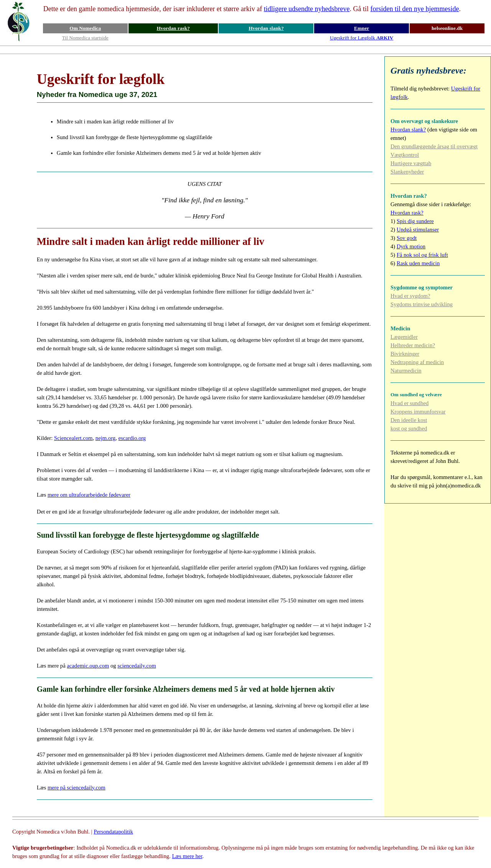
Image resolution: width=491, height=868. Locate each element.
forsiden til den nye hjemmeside (415, 9)
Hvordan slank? (266, 28)
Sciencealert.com (73, 438)
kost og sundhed (409, 428)
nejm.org (105, 438)
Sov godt (407, 238)
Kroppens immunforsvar (418, 412)
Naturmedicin (406, 371)
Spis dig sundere (415, 221)
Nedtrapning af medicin (417, 362)
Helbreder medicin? (413, 345)
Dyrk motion (411, 246)
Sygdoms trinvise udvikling (422, 304)
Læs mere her (187, 856)
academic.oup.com (88, 666)
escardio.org (132, 438)
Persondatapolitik (113, 832)
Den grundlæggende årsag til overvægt (434, 146)
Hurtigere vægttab (411, 163)
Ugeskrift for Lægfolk (362, 38)
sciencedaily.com (137, 666)
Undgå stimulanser (418, 230)
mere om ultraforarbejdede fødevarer (89, 495)
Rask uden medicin (418, 263)
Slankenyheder (407, 172)
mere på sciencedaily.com (77, 788)
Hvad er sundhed (409, 403)
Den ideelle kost (409, 420)
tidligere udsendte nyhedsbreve (307, 9)
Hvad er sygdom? (410, 296)
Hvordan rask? (173, 28)
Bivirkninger (405, 354)
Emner (362, 28)
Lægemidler (404, 337)
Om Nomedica (85, 28)
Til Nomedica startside (85, 38)
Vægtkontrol (405, 155)
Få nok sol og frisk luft (422, 255)
